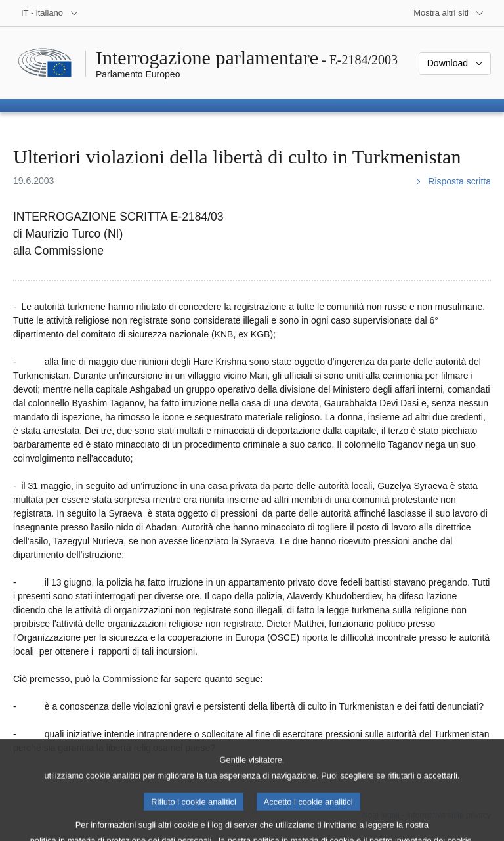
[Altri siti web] (449, 13)
